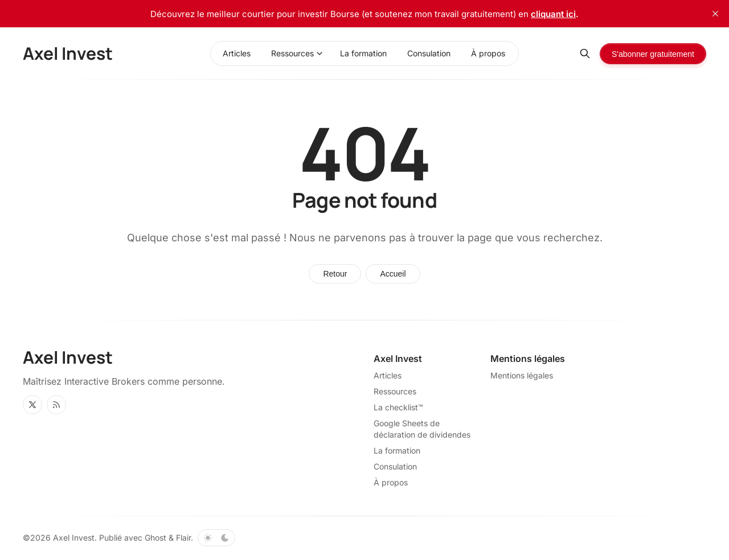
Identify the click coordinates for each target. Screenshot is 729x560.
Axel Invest (74, 538)
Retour (335, 274)
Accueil (393, 274)
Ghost (155, 538)
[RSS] (56, 405)
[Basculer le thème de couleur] (216, 538)
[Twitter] (32, 405)
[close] (715, 14)
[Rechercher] (585, 53)
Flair (183, 538)
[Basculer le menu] (320, 53)
